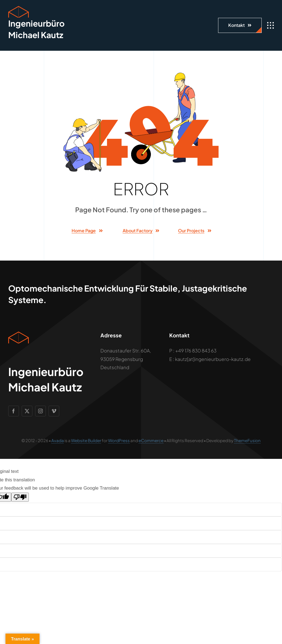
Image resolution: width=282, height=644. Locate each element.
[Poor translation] (20, 497)
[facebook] (14, 411)
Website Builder (86, 440)
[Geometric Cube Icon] (19, 8)
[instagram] (40, 411)
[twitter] (27, 411)
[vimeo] (54, 411)
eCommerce (151, 440)
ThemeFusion (247, 440)
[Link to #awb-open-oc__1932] (270, 26)
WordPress (119, 440)
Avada (58, 440)
